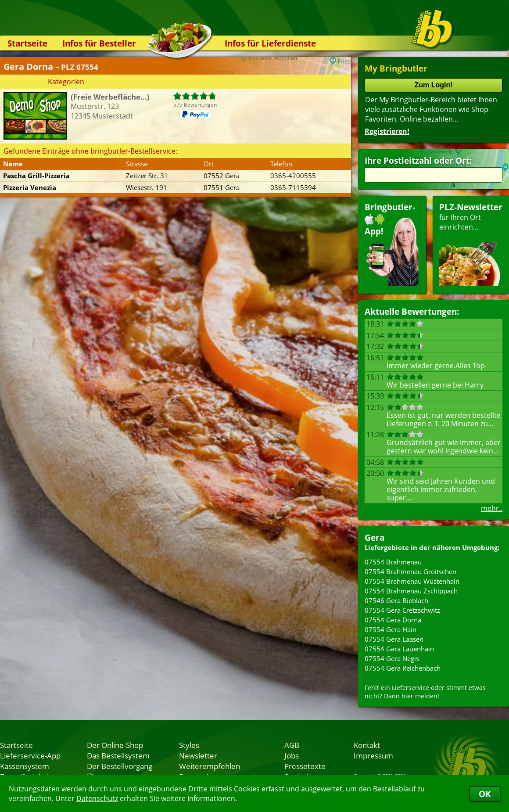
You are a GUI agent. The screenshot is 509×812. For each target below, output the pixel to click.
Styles (189, 745)
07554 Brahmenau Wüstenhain (412, 581)
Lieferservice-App (30, 755)
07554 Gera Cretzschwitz (402, 610)
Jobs (292, 755)
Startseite (27, 43)
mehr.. (492, 508)
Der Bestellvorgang (120, 766)
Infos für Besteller (99, 43)
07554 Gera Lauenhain (399, 649)
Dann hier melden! (412, 696)
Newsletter (198, 755)
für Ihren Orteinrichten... (471, 244)
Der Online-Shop (115, 745)
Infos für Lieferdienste (270, 43)
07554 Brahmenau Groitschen (410, 571)
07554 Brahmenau (393, 562)
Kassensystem (25, 766)
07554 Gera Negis (392, 658)
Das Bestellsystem (118, 755)
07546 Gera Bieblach (396, 600)
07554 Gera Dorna (393, 620)
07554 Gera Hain (391, 629)
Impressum (373, 755)
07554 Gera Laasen (394, 639)
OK (485, 794)
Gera (375, 537)
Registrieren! (387, 131)
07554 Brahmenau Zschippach (411, 591)
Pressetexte (305, 766)
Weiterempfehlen (210, 766)
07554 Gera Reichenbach (403, 668)
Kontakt (367, 745)
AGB (292, 745)
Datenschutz (97, 798)
